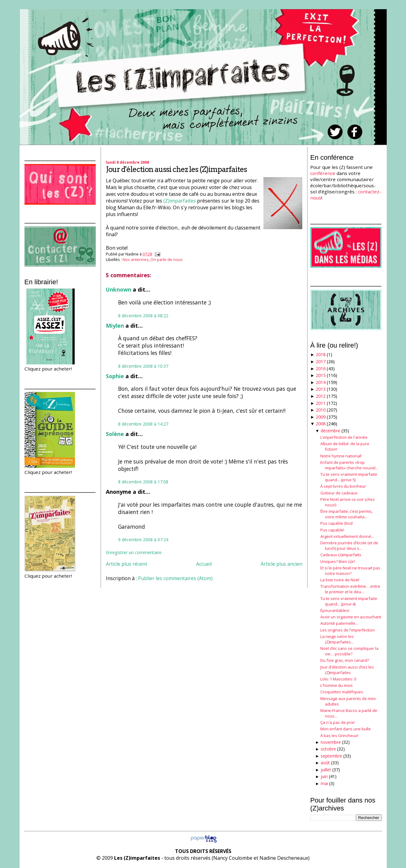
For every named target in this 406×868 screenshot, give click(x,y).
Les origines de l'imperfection (348, 630)
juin (324, 776)
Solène (115, 434)
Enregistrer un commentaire (134, 552)
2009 (321, 417)
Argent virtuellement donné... (347, 536)
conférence (323, 173)
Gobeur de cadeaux (339, 493)
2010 (321, 410)
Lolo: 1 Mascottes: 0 (338, 679)
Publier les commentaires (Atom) (175, 578)
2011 (321, 403)
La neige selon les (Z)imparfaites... (337, 639)
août (325, 763)
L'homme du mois (337, 685)
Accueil (204, 564)
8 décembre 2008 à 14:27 (143, 424)
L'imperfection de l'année (344, 437)
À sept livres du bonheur (343, 486)
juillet (326, 770)
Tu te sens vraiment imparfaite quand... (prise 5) (349, 477)
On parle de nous (167, 259)
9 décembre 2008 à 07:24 (143, 540)
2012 (321, 396)
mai (324, 783)
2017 (321, 361)
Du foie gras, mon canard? (345, 660)
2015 (321, 375)
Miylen (115, 326)
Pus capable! (332, 530)
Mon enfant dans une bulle (346, 729)
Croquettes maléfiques (342, 692)
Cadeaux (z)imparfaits (341, 555)
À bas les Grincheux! (339, 736)
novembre (331, 742)
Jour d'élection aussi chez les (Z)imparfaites (176, 169)
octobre (328, 749)
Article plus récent (127, 564)
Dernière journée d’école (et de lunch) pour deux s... (349, 546)
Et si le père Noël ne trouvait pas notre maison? (350, 571)
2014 (321, 382)
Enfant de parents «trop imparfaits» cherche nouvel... (349, 465)
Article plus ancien (281, 564)
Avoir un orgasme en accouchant (351, 617)
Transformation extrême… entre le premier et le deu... (350, 589)
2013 (321, 389)
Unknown (119, 289)
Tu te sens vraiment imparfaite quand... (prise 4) (349, 601)
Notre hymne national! (341, 456)
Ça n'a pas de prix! (337, 722)
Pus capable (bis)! (337, 523)
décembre (330, 431)
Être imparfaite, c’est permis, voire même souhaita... (346, 514)
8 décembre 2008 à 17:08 (143, 482)
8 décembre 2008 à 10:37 (143, 366)
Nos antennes (136, 259)
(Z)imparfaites (180, 201)
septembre (331, 756)
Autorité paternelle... (339, 623)
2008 (321, 424)
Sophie (115, 376)
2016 (321, 369)
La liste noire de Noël (340, 580)
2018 (321, 354)
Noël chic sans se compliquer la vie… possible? (349, 651)
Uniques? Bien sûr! (338, 561)
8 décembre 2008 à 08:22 (143, 316)
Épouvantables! (335, 610)
